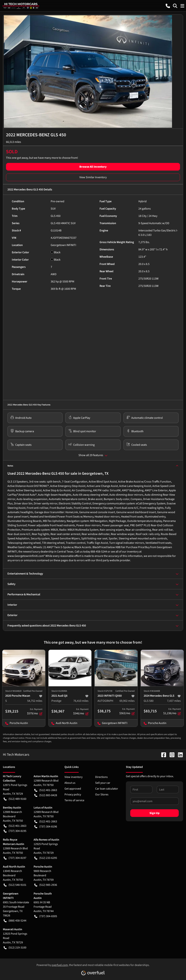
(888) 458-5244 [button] (15, 921)
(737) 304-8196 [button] (46, 827)
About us (70, 783)
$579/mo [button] (35, 711)
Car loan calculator (107, 789)
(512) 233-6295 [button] (46, 858)
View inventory (73, 777)
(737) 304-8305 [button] (46, 916)
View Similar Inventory (93, 177)
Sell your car (103, 783)
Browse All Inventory (93, 167)
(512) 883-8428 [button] (46, 795)
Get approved (73, 789)
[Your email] (154, 801)
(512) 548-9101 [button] (15, 885)
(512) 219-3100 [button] (15, 948)
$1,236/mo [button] (172, 711)
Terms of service (74, 800)
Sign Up (154, 813)
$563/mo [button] (127, 711)
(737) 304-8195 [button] (15, 831)
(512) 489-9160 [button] (15, 799)
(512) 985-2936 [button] (46, 885)
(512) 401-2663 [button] (46, 790)
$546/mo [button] (81, 711)
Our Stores (102, 794)
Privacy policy (73, 794)
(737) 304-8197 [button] (15, 858)
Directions (101, 777)
